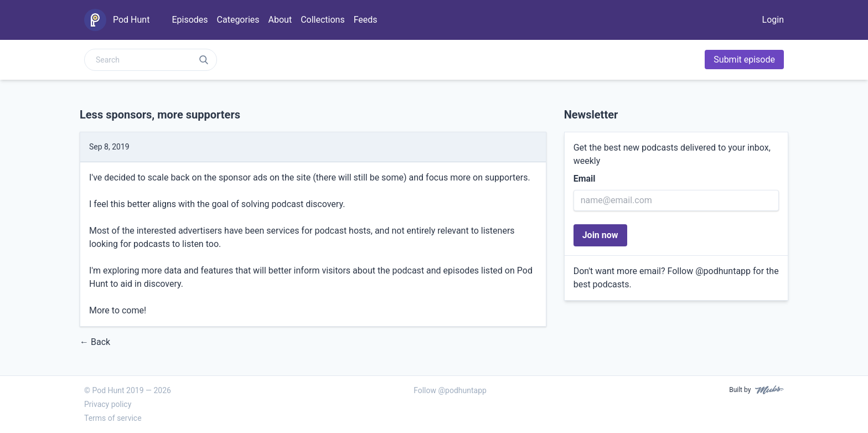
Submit (744, 60)
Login (773, 20)
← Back (95, 342)
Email (585, 179)
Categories (238, 20)
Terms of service (113, 418)
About (280, 20)
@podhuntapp (723, 271)
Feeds (366, 20)
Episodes (190, 20)
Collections (323, 20)
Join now (600, 235)
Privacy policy (108, 404)
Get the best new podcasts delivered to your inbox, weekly (672, 154)
